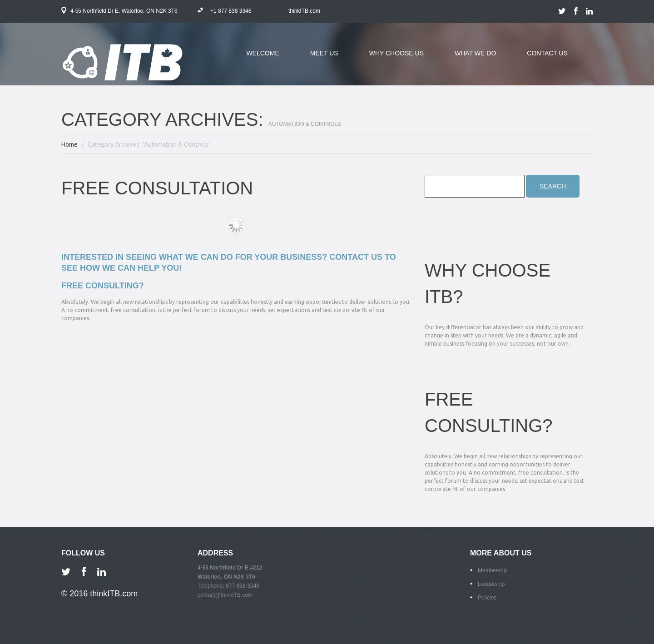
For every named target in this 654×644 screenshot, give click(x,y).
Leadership (491, 584)
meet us (317, 59)
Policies (487, 598)
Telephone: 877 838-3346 (228, 586)
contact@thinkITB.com (225, 595)
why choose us (390, 59)
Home (69, 144)
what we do (468, 59)
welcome (263, 53)
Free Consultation (157, 188)
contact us (547, 53)
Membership (493, 570)
